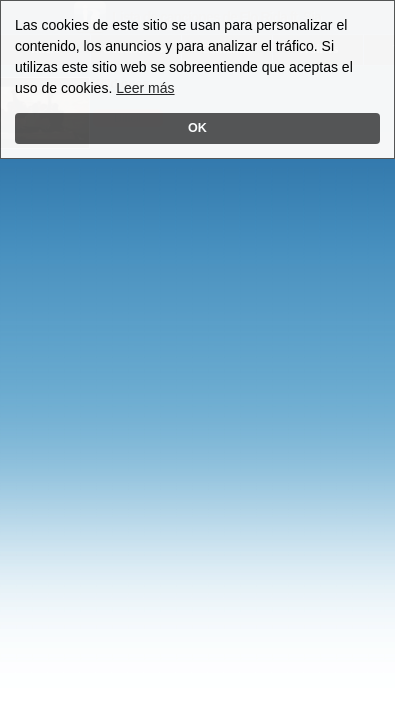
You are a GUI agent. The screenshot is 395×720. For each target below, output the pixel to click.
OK (197, 128)
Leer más (145, 88)
